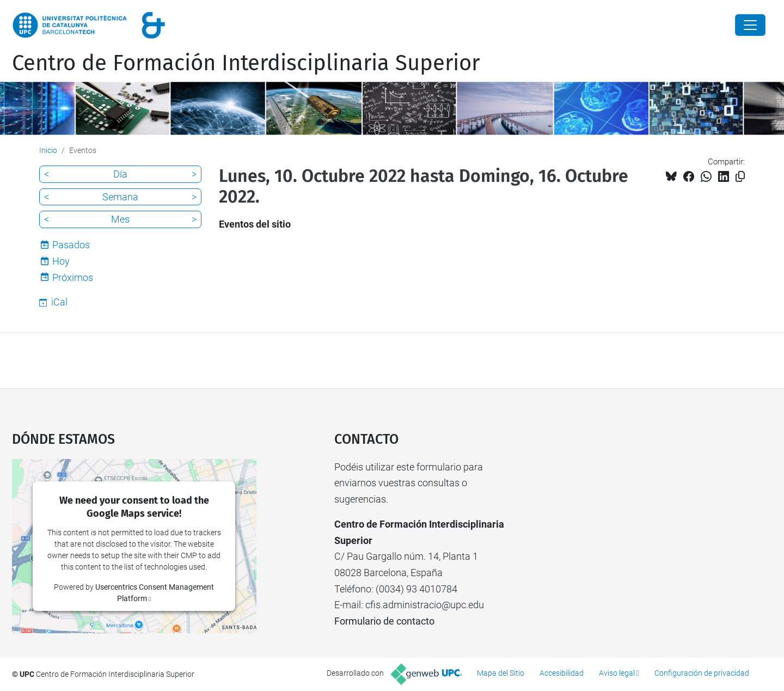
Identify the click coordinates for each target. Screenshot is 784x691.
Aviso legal (617, 673)
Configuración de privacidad (702, 673)
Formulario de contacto (384, 621)
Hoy (61, 261)
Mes (120, 219)
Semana (120, 197)
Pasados (71, 245)
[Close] (750, 25)
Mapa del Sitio (501, 673)
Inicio (48, 150)
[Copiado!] (740, 177)
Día (120, 174)
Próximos (73, 277)
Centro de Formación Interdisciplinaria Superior (246, 63)
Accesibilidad (562, 673)
